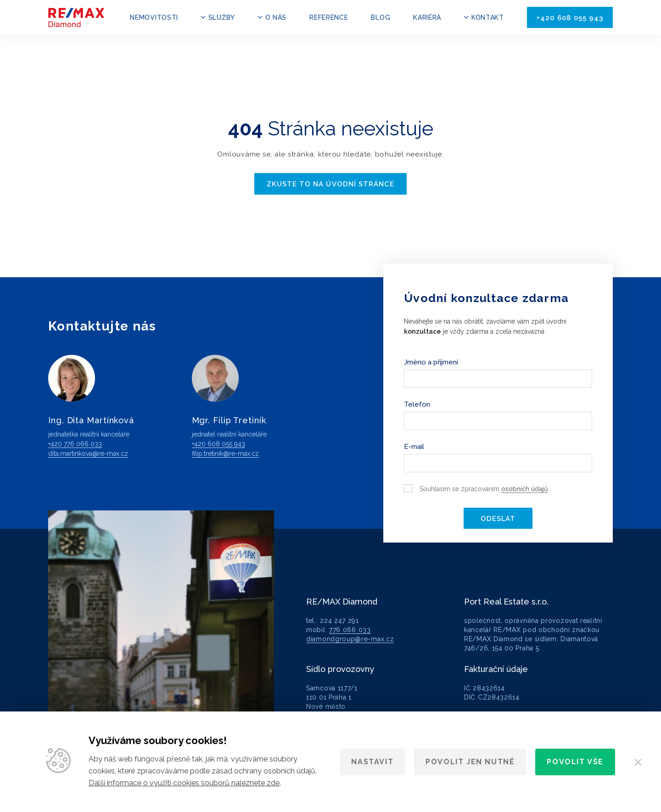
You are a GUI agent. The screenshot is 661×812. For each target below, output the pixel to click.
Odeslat (498, 518)
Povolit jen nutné (470, 762)
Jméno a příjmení (431, 362)
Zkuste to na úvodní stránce (330, 184)
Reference (329, 17)
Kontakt (488, 17)
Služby (222, 17)
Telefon (417, 404)
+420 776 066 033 (75, 443)
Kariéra (427, 17)
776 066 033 (350, 629)
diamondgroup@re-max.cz (350, 638)
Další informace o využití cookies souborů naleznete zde (184, 783)
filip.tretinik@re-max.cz (225, 453)
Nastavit (372, 762)
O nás (276, 17)
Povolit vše (575, 762)
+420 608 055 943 (570, 18)
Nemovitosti (154, 17)
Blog (381, 17)
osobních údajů (524, 488)
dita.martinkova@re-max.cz (88, 453)
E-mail (414, 446)
